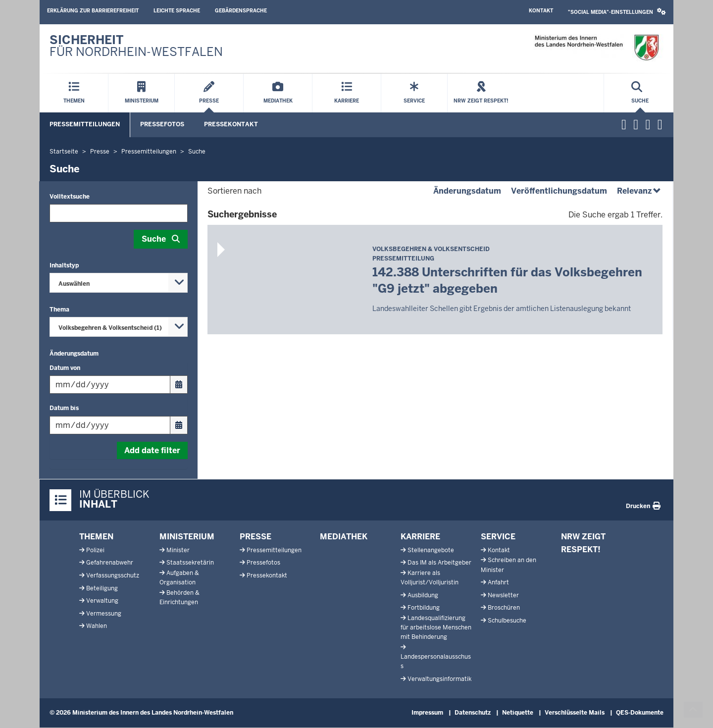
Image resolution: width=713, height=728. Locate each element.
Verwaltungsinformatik (439, 679)
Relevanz (640, 191)
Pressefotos (162, 124)
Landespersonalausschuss (436, 661)
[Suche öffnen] (640, 93)
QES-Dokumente (640, 713)
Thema (59, 310)
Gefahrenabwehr (110, 563)
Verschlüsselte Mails (575, 713)
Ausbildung (423, 595)
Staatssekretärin (190, 563)
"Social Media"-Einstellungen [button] (617, 12)
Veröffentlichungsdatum (559, 191)
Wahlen (97, 626)
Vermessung (104, 614)
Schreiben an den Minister (509, 565)
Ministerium (187, 537)
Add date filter (152, 450)
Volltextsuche (70, 197)
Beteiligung (102, 588)
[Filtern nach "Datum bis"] (110, 425)
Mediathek (344, 537)
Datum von (65, 368)
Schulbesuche (507, 621)
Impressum (427, 713)
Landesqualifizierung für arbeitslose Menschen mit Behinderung (436, 627)
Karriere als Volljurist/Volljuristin (430, 578)
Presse (255, 537)
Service (498, 537)
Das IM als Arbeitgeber (439, 563)
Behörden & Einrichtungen (179, 598)
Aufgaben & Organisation (179, 578)
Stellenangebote (431, 550)
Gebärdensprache (241, 11)
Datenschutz (473, 713)
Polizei (95, 550)
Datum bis (64, 408)
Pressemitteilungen (85, 124)
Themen (96, 537)
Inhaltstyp (64, 265)
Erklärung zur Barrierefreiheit (93, 11)
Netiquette (518, 713)
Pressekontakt (231, 124)
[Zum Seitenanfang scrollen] (693, 710)
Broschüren (504, 608)
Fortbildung (424, 608)
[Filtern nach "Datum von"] (110, 385)
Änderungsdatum (74, 354)
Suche (154, 239)
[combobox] (119, 283)
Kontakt (541, 11)
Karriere (420, 537)
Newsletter (503, 595)
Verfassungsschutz (113, 575)
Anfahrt (498, 582)
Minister (178, 550)
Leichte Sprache (177, 11)
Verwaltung (102, 601)
